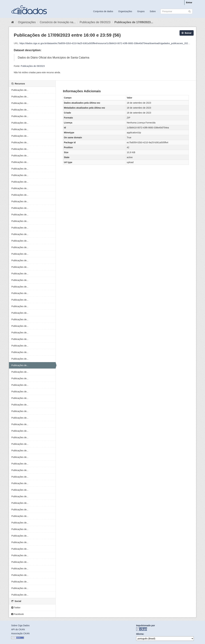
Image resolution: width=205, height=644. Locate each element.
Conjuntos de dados (103, 11)
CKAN (142, 629)
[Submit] (190, 11)
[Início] (13, 22)
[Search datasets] (176, 11)
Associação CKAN (20, 633)
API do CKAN (18, 629)
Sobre (153, 11)
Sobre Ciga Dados (20, 625)
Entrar (189, 2)
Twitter (16, 608)
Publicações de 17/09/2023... (134, 22)
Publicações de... (20, 90)
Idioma (140, 634)
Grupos (141, 11)
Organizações (125, 11)
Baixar (187, 33)
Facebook (18, 614)
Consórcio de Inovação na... (58, 22)
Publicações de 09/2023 (95, 22)
